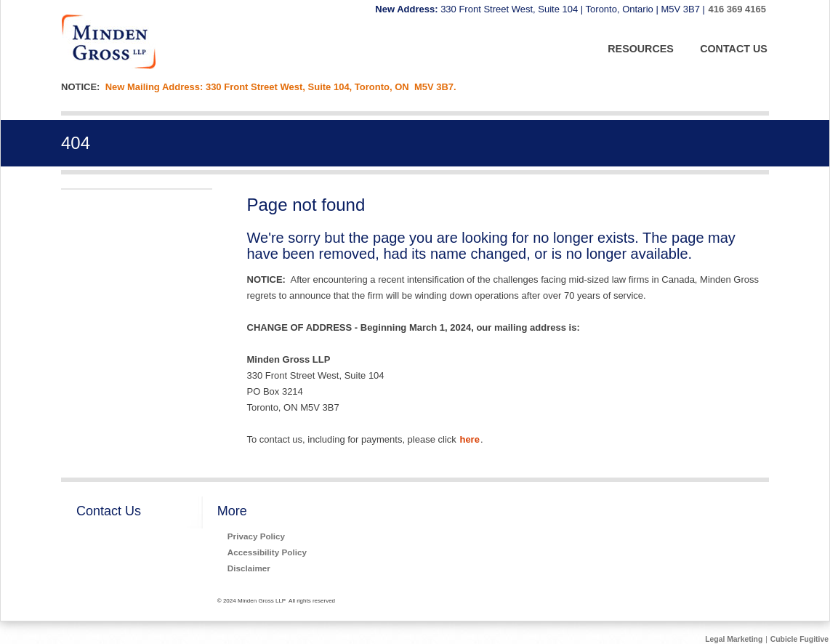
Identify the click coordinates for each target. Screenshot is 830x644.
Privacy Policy (256, 536)
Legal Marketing (734, 639)
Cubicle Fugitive (799, 639)
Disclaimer (249, 568)
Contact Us (109, 511)
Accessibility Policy (267, 552)
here (469, 439)
